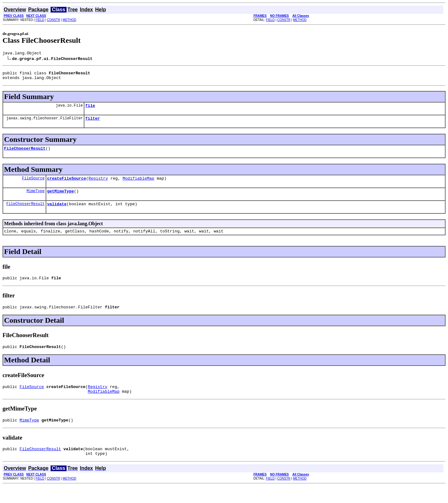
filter (93, 123)
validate (57, 212)
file (90, 109)
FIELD (40, 20)
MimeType (36, 198)
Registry (98, 185)
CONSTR (53, 20)
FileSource (33, 184)
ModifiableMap (138, 185)
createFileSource (67, 185)
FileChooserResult (25, 154)
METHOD (70, 20)
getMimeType (61, 198)
